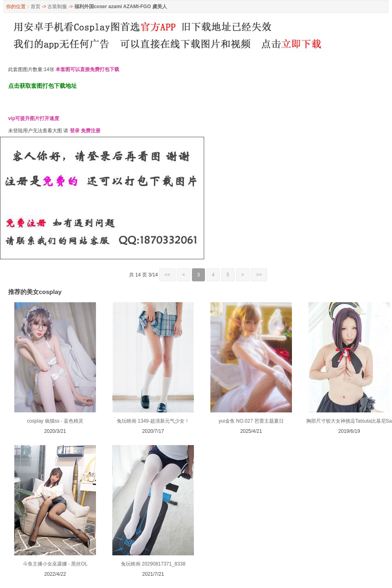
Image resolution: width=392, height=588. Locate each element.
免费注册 (91, 131)
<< (167, 275)
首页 (36, 7)
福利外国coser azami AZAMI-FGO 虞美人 (121, 7)
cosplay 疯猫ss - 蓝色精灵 (55, 421)
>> (259, 275)
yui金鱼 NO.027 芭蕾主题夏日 (251, 421)
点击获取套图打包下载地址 (42, 86)
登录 (75, 131)
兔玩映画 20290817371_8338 (153, 564)
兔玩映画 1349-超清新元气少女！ (153, 421)
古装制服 (57, 7)
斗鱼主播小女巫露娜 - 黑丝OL (55, 564)
